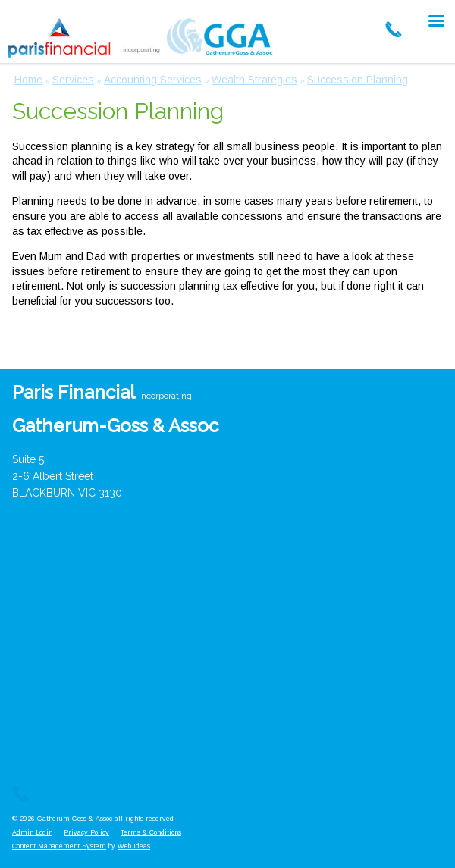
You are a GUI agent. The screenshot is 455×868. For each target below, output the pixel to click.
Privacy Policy (86, 832)
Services (73, 80)
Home (28, 80)
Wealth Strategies (254, 80)
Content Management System (59, 846)
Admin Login (32, 832)
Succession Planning (358, 80)
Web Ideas (134, 846)
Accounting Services (153, 80)
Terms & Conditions (151, 832)
